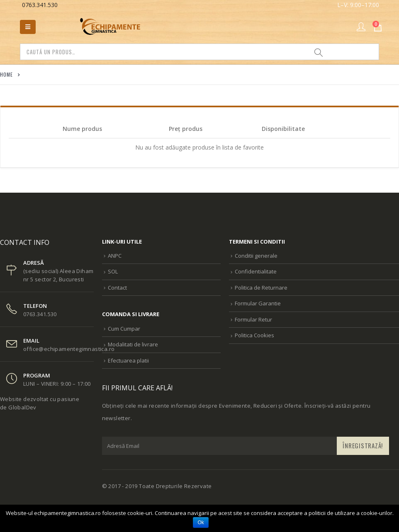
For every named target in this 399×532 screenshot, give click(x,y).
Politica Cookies (254, 335)
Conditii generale (256, 256)
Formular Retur (253, 319)
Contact (117, 288)
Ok (201, 522)
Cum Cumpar (124, 329)
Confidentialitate (256, 271)
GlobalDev (22, 407)
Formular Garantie (258, 303)
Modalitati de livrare (133, 344)
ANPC (115, 256)
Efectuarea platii (128, 360)
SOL (113, 271)
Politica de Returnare (261, 288)
